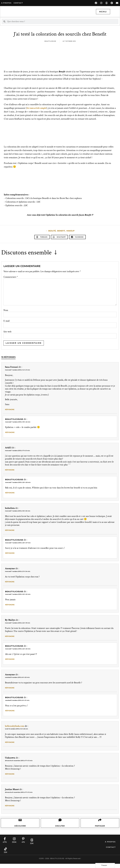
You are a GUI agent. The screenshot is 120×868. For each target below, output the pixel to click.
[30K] (32, 844)
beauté (52, 231)
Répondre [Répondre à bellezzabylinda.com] (10, 742)
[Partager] (100, 822)
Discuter (60, 829)
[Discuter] (60, 822)
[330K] (14, 843)
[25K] (6, 853)
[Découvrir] (20, 822)
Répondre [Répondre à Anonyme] (10, 582)
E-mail (6, 321)
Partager (100, 829)
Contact (111, 851)
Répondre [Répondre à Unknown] (10, 774)
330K (14, 846)
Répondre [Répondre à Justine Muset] (10, 806)
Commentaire (11, 277)
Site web (7, 332)
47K (23, 846)
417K (5, 846)
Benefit (61, 231)
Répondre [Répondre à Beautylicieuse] (10, 432)
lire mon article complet (37, 108)
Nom (6, 310)
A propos (6, 3)
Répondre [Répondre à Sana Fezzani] (10, 409)
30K (32, 848)
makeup (70, 231)
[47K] (23, 843)
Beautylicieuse (14, 419)
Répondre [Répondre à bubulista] (10, 530)
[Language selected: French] (105, 865)
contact (18, 3)
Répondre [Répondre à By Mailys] (10, 636)
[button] (42, 237)
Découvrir (20, 829)
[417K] (5, 843)
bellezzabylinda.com (15, 726)
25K (6, 856)
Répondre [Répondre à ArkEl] (10, 470)
